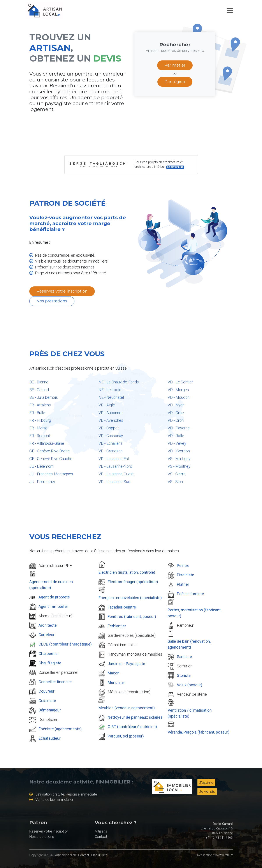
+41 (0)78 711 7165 (219, 838)
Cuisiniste (47, 701)
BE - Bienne (39, 382)
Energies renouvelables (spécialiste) (130, 598)
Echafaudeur (50, 738)
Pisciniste (186, 575)
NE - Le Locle (110, 390)
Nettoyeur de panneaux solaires (135, 717)
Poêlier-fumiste (190, 594)
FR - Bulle (37, 413)
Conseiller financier (55, 682)
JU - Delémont (41, 466)
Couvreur (47, 691)
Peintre (183, 565)
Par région (175, 82)
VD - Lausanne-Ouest (116, 474)
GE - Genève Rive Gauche (51, 459)
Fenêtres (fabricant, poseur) (132, 617)
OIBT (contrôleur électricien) (132, 727)
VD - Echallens (111, 443)
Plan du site (99, 855)
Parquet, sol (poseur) (126, 736)
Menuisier (116, 682)
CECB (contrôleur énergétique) (65, 644)
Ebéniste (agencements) (60, 729)
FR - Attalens (40, 405)
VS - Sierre (177, 474)
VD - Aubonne (110, 413)
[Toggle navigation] (230, 11)
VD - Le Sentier (180, 382)
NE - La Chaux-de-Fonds (119, 382)
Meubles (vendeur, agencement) (127, 708)
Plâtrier (183, 584)
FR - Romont (40, 436)
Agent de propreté (54, 597)
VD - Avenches (111, 420)
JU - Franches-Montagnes (51, 474)
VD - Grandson (111, 451)
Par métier (175, 65)
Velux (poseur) (190, 685)
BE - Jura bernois (44, 397)
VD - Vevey (177, 443)
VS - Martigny (179, 459)
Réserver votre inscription (49, 831)
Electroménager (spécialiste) (133, 582)
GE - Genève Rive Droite (50, 451)
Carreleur (47, 635)
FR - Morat (38, 428)
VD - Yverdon (179, 451)
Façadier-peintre (122, 607)
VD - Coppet (109, 428)
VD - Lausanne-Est (114, 459)
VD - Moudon (179, 397)
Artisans (101, 831)
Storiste (184, 675)
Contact (101, 837)
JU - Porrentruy (42, 482)
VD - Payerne (179, 428)
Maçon (114, 673)
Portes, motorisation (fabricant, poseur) (194, 613)
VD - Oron (176, 420)
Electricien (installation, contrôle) (127, 572)
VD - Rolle (176, 436)
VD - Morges (178, 390)
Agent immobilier (53, 606)
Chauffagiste (50, 663)
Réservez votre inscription (62, 291)
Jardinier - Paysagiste (126, 664)
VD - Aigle (107, 405)
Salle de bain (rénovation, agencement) (189, 644)
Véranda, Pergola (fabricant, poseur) (199, 732)
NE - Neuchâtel (111, 397)
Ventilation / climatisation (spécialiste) (190, 713)
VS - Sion (175, 482)
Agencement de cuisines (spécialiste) (51, 585)
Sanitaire (184, 657)
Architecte (48, 625)
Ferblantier (117, 626)
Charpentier (49, 654)
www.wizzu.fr (224, 855)
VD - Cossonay (111, 436)
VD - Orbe (176, 413)
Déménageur (50, 710)
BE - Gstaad (39, 390)
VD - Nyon (176, 405)
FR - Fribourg (40, 420)
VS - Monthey (179, 466)
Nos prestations (52, 301)
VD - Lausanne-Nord (115, 466)
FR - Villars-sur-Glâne (47, 443)
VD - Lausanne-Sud (114, 482)
